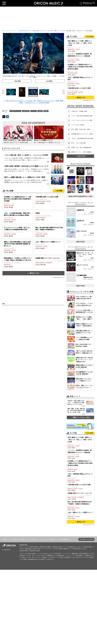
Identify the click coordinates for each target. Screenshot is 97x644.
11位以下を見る (80, 180)
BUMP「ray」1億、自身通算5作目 (81, 171)
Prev (4, 92)
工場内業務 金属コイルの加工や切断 (79, 112)
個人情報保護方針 (65, 614)
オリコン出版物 (13, 614)
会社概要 (5, 614)
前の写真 (18, 81)
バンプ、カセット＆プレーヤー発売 (82, 144)
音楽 (46, 111)
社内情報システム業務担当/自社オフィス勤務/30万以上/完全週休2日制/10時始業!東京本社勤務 (80, 90)
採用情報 (84, 614)
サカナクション (15, 111)
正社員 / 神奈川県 (49, 261)
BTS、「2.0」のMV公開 (78, 166)
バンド (34, 111)
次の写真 (49, 81)
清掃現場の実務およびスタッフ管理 (80, 102)
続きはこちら (35, 273)
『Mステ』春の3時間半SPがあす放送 (82, 162)
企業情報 (91, 614)
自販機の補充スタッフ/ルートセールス (80, 567)
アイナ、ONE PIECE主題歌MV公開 (82, 139)
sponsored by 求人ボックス (59, 277)
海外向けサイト (54, 614)
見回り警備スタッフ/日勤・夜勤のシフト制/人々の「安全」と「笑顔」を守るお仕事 (80, 67)
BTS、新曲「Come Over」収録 (81, 153)
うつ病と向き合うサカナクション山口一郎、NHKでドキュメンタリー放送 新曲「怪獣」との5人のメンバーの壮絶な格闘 (33, 102)
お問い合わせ (34, 614)
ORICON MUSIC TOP (24, 31)
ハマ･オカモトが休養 (77, 148)
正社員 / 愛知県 (49, 200)
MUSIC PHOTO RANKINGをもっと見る (80, 246)
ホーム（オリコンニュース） (10, 31)
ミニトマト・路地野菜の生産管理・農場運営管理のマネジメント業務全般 (80, 78)
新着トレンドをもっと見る (81, 467)
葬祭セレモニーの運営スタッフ (80, 587)
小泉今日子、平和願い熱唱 (79, 135)
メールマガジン (44, 614)
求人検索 (59, 191)
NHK (40, 111)
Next (64, 92)
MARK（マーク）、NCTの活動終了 (82, 175)
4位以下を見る (80, 291)
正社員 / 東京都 (18, 202)
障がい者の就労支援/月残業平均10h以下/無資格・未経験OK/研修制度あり (80, 577)
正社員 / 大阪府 (49, 216)
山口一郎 (26, 111)
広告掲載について (24, 614)
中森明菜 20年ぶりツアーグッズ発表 (82, 157)
